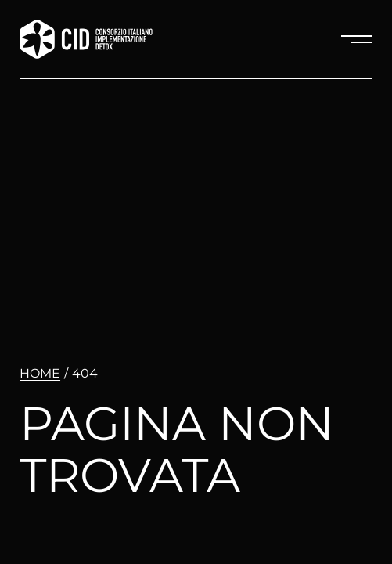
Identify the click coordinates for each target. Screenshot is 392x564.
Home (40, 373)
